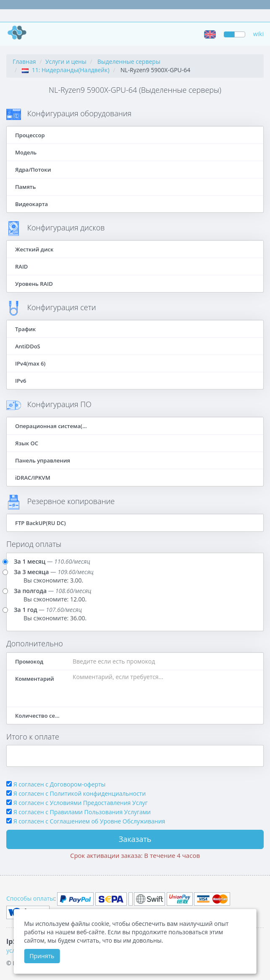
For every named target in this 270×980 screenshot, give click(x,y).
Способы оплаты (30, 898)
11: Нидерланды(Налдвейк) (66, 70)
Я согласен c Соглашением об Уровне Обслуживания (89, 821)
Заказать (135, 839)
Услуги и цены (66, 61)
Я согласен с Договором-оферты (60, 784)
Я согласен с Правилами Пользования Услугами (82, 812)
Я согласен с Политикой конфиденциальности (80, 793)
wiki (258, 34)
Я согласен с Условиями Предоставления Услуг (81, 803)
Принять (42, 956)
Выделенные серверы (129, 61)
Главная (24, 61)
